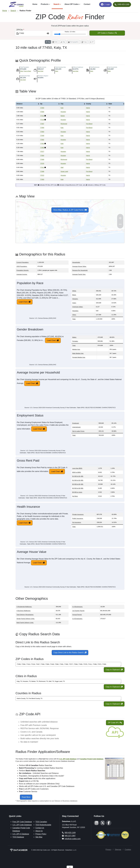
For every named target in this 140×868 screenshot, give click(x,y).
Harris (88, 108)
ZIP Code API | (115, 723)
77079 (42, 163)
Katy (62, 108)
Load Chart (23, 302)
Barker (63, 116)
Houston (63, 112)
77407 (42, 124)
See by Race (28, 71)
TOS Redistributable (43, 825)
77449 (42, 136)
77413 (42, 116)
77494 (42, 128)
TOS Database (18, 837)
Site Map (39, 837)
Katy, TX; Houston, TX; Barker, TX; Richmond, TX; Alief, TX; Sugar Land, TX (68, 681)
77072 (42, 175)
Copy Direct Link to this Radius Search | (70, 653)
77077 (42, 151)
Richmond (64, 124)
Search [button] (56, 4)
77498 (42, 171)
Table (55, 42)
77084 (42, 156)
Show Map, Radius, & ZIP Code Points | (70, 210)
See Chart (41, 71)
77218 (42, 120)
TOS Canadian (41, 822)
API (92, 42)
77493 (42, 179)
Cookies (128, 850)
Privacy (108, 850)
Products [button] (45, 4)
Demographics (73, 42)
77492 (42, 148)
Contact (87, 4)
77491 (42, 144)
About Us (39, 831)
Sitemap (118, 850)
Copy (84, 42)
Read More (26, 797)
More (22, 71)
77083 (42, 132)
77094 (42, 112)
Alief (62, 167)
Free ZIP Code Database (22, 822)
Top (48, 42)
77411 (42, 167)
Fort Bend (89, 124)
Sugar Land (64, 171)
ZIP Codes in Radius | (107, 33)
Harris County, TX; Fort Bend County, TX (68, 698)
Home (35, 4)
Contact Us (40, 828)
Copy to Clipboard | (114, 670)
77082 (42, 140)
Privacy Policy (41, 834)
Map (63, 42)
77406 (42, 159)
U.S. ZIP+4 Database (21, 834)
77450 (42, 108)
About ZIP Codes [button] (72, 4)
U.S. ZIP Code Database (22, 825)
